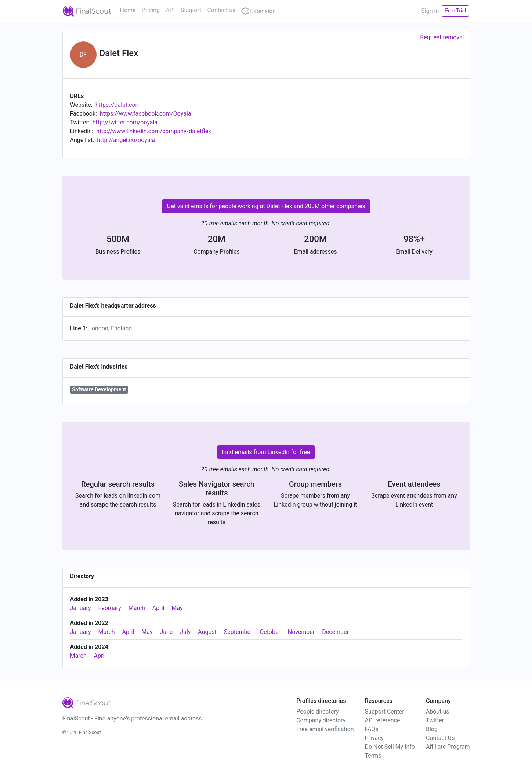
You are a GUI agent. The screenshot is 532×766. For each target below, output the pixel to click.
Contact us (221, 10)
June (166, 632)
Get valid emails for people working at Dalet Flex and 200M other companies (266, 206)
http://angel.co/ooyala (126, 140)
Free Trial (455, 11)
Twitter (435, 720)
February (110, 608)
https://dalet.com (118, 105)
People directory (317, 711)
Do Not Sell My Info (390, 747)
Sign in (430, 11)
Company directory (321, 720)
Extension (258, 11)
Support (191, 10)
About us (438, 711)
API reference (382, 720)
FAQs (371, 729)
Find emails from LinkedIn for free (266, 452)
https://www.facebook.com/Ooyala (146, 114)
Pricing (151, 10)
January (81, 608)
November (301, 632)
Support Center (384, 711)
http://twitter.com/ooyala (125, 122)
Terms (373, 756)
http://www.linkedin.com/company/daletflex (154, 131)
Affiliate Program (448, 747)
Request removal (442, 37)
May (177, 608)
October (270, 632)
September (238, 632)
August (207, 632)
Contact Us (440, 738)
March (137, 608)
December (335, 632)
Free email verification (325, 729)
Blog (432, 729)
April (158, 608)
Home (128, 10)
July (185, 632)
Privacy (374, 738)
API (170, 10)
